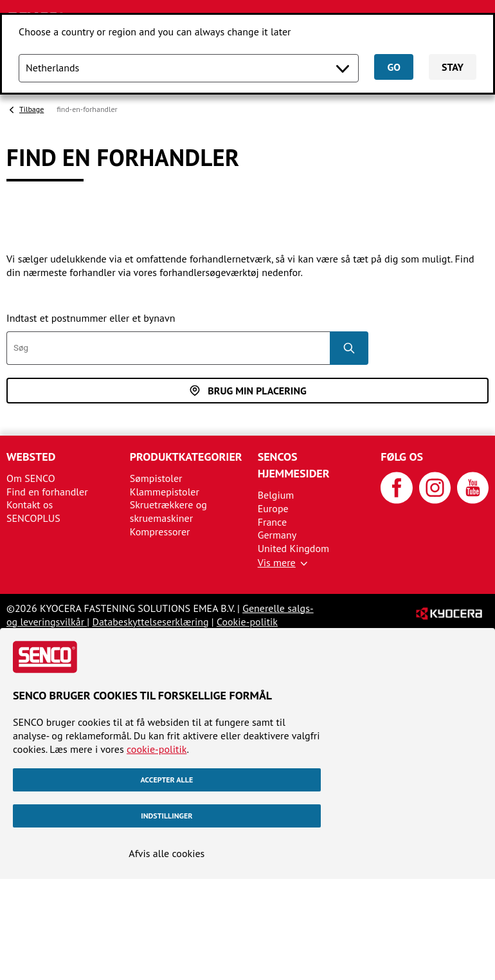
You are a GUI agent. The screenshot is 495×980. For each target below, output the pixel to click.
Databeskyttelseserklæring (150, 622)
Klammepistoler (165, 492)
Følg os (402, 457)
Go (393, 67)
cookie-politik (157, 749)
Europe (273, 508)
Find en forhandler (47, 492)
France (272, 522)
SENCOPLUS (33, 518)
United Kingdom (293, 548)
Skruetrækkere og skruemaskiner (168, 511)
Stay (453, 67)
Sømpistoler (156, 478)
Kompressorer (160, 532)
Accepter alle (166, 780)
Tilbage (32, 109)
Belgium (276, 495)
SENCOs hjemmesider (294, 465)
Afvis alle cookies (166, 853)
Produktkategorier (186, 457)
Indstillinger (166, 816)
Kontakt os (30, 504)
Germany (277, 535)
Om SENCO (31, 478)
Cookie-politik (247, 622)
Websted (31, 457)
